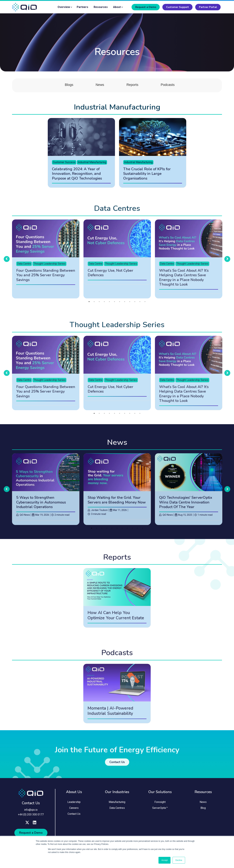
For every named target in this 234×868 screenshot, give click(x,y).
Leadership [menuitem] (74, 804)
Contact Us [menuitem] (74, 816)
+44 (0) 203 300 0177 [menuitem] (31, 816)
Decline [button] (179, 860)
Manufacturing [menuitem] (117, 804)
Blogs (69, 86)
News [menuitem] (203, 804)
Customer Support (178, 7)
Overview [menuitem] (64, 7)
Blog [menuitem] (203, 810)
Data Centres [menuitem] (117, 810)
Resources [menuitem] (101, 7)
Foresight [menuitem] (160, 804)
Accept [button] (164, 860)
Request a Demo (146, 7)
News (100, 86)
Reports (132, 86)
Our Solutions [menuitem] (160, 793)
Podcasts (168, 86)
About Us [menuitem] (74, 793)
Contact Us (31, 805)
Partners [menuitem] (82, 7)
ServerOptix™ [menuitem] (160, 810)
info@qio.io (31, 811)
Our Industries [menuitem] (117, 793)
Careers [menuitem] (74, 810)
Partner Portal (208, 7)
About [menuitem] (117, 7)
